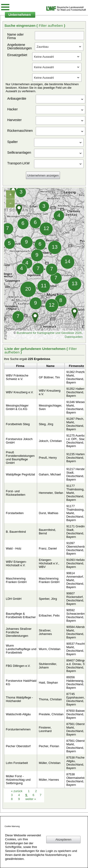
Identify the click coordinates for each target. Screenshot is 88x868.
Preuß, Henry (48, 458)
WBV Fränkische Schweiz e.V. (17, 377)
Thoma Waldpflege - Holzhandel (19, 699)
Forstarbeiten (15, 513)
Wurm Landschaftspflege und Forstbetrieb (21, 649)
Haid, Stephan (48, 683)
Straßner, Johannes (45, 632)
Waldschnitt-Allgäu (18, 714)
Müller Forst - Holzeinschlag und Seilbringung (18, 780)
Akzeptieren (63, 839)
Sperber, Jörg (48, 599)
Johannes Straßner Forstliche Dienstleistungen (19, 632)
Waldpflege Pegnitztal (20, 474)
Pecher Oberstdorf (18, 746)
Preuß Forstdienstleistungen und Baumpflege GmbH (20, 458)
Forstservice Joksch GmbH (19, 441)
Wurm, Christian (50, 649)
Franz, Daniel (48, 548)
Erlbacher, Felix (49, 615)
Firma (20, 366)
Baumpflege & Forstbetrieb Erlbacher (21, 615)
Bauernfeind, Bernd (47, 532)
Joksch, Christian (50, 441)
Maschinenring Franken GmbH (16, 580)
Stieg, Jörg (46, 424)
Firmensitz (76, 366)
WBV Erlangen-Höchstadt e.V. (16, 563)
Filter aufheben (51, 25)
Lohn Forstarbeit (17, 763)
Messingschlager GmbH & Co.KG (17, 407)
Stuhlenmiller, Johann (48, 666)
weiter (31, 799)
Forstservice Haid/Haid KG (21, 682)
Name (51, 366)
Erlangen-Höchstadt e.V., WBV (49, 563)
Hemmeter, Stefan (51, 493)
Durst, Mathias (49, 513)
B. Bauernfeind (16, 532)
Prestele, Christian (51, 714)
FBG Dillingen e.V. (18, 666)
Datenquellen (74, 337)
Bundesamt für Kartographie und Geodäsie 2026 (49, 333)
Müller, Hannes (49, 780)
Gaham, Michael (50, 474)
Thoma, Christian (50, 699)
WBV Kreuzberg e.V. (20, 392)
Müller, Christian (50, 763)
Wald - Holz (14, 548)
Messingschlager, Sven (50, 407)
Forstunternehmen (18, 729)
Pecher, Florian (49, 746)
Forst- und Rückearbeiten (16, 493)
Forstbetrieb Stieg (18, 424)
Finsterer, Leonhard (45, 729)
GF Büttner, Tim (49, 377)
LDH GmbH (14, 599)
